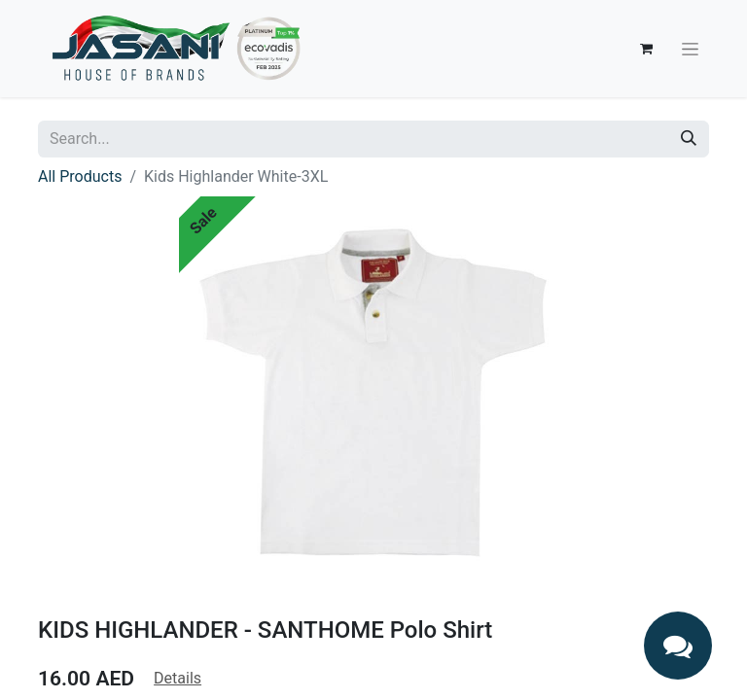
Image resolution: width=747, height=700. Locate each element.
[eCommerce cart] (646, 49)
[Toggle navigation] (690, 49)
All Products (80, 176)
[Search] (689, 139)
